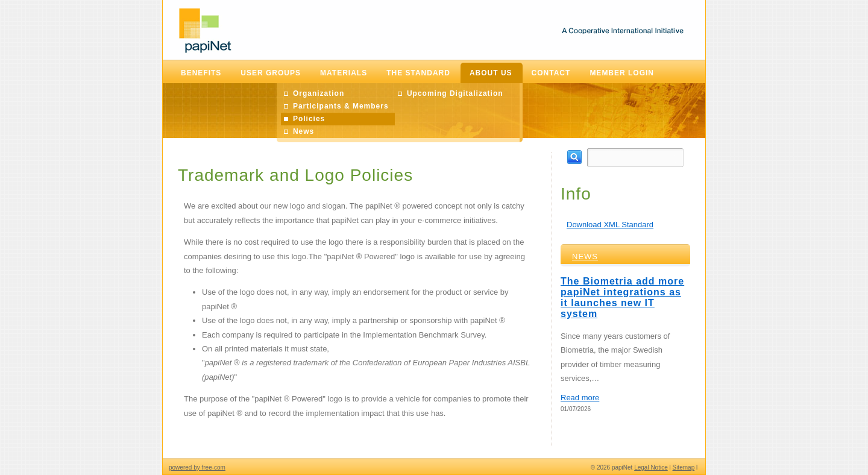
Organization (319, 93)
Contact (551, 73)
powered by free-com (197, 467)
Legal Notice (651, 467)
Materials (344, 73)
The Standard (418, 73)
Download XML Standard (610, 225)
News (303, 131)
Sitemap (684, 467)
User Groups (271, 73)
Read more (580, 398)
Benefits (201, 73)
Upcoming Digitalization (455, 93)
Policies (309, 119)
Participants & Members (341, 106)
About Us (491, 73)
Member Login (622, 73)
